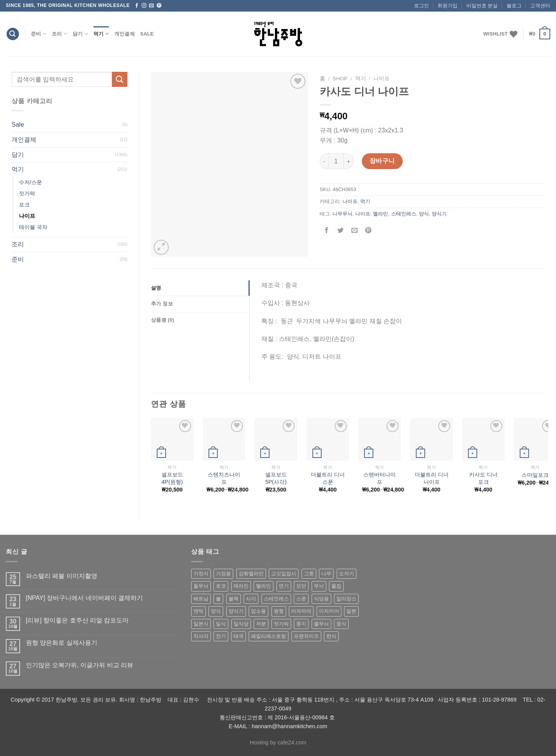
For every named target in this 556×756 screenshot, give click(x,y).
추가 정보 (162, 304)
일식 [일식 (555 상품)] (221, 624)
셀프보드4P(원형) (172, 478)
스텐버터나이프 (380, 478)
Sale (147, 34)
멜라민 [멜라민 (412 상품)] (264, 586)
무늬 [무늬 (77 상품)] (319, 586)
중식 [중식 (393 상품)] (341, 624)
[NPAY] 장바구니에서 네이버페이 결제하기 (84, 598)
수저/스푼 (31, 182)
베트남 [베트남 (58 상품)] (201, 599)
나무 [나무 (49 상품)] (326, 574)
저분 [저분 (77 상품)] (261, 624)
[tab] (200, 288)
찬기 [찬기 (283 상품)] (221, 636)
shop (340, 79)
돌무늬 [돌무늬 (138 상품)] (201, 586)
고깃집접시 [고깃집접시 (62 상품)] (284, 574)
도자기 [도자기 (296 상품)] (347, 574)
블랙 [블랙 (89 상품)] (234, 599)
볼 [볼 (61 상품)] (218, 599)
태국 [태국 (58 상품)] (239, 636)
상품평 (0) (163, 320)
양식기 (439, 214)
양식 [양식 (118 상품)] (216, 611)
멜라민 (381, 214)
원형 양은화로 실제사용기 (62, 643)
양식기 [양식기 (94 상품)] (236, 611)
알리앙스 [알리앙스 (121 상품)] (346, 599)
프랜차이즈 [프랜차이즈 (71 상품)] (306, 636)
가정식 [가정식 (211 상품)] (201, 574)
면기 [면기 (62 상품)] (284, 586)
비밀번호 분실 (482, 6)
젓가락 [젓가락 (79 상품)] (281, 624)
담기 (80, 34)
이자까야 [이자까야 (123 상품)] (301, 611)
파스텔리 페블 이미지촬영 (62, 576)
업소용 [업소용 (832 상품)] (259, 611)
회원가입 (448, 6)
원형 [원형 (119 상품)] (279, 611)
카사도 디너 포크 (483, 478)
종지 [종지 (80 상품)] (301, 624)
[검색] (13, 34)
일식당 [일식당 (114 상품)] (241, 624)
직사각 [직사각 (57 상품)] (201, 636)
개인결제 (125, 34)
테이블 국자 (33, 227)
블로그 (514, 6)
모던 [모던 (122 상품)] (301, 586)
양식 (424, 214)
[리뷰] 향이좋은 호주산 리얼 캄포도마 (77, 620)
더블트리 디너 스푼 (328, 478)
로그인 (421, 6)
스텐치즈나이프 (224, 478)
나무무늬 (342, 214)
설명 (156, 288)
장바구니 (382, 161)
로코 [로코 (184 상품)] (221, 586)
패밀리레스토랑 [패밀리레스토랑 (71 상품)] (269, 636)
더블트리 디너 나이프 (432, 478)
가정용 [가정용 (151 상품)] (223, 574)
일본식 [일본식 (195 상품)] (201, 624)
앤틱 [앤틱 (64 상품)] (198, 611)
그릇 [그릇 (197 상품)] (309, 574)
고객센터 (540, 6)
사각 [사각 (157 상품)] (251, 599)
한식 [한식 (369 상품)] (331, 636)
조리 (59, 34)
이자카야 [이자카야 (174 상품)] (329, 611)
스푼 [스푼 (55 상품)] (301, 599)
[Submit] (120, 79)
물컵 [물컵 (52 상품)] (336, 586)
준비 (39, 34)
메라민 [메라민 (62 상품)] (241, 586)
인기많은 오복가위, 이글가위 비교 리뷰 (80, 665)
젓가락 (27, 193)
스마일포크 (535, 475)
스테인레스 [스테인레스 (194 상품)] (276, 599)
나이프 (27, 216)
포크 (24, 205)
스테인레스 (404, 214)
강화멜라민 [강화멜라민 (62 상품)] (251, 574)
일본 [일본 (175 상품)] (351, 611)
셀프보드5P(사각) (276, 478)
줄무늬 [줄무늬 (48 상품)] (321, 624)
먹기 (101, 34)
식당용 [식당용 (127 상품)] (321, 599)
